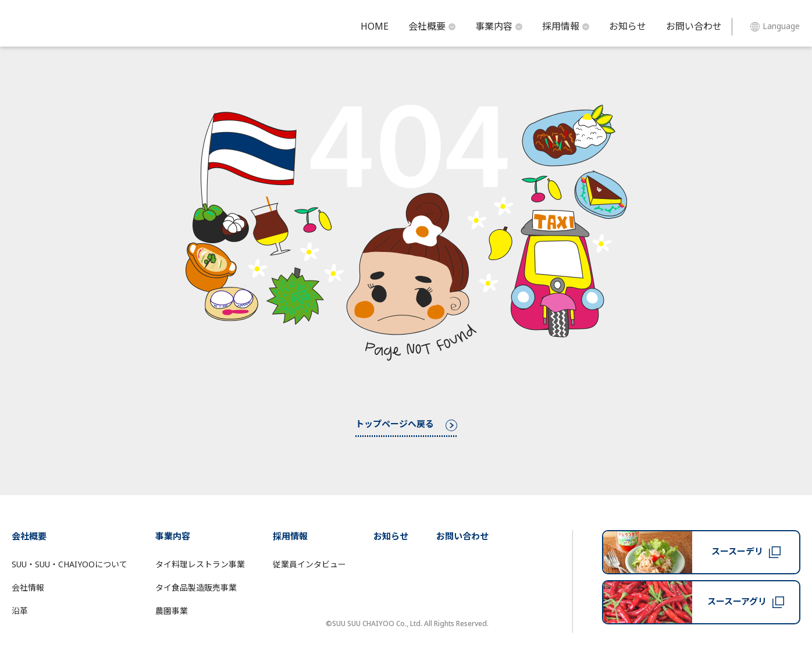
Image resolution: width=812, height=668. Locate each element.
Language (775, 26)
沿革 (20, 611)
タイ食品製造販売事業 (196, 588)
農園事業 (172, 611)
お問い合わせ (694, 27)
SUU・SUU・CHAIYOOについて (70, 565)
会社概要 (432, 27)
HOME (375, 27)
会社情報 (28, 588)
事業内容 (499, 27)
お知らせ (628, 27)
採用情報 (566, 27)
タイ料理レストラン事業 (200, 565)
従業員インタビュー (309, 565)
